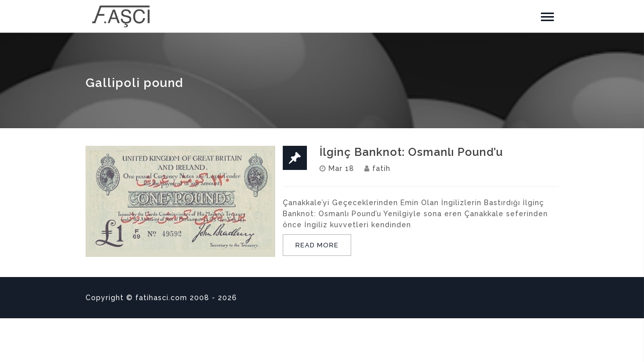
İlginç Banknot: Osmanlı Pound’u (411, 152)
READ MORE (317, 245)
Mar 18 (341, 168)
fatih (381, 168)
